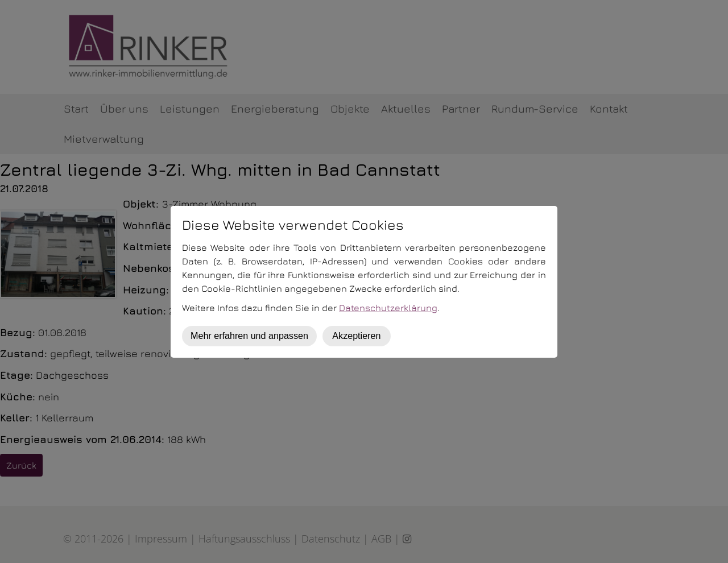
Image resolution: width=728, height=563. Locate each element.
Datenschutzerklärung (388, 308)
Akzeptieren (356, 336)
